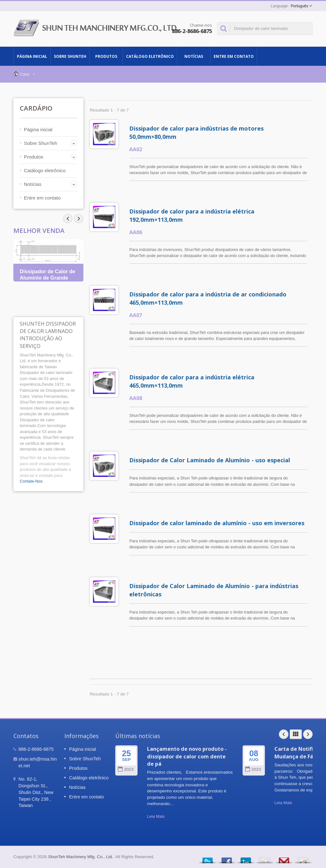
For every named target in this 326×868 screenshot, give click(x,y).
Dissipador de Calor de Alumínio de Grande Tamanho (47, 278)
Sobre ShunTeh (70, 56)
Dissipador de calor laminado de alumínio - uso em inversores (217, 523)
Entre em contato (234, 56)
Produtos (106, 56)
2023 (126, 769)
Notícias (194, 56)
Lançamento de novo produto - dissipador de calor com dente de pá (187, 756)
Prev (79, 219)
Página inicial (32, 56)
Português (299, 6)
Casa (25, 74)
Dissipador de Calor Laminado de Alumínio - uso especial (210, 460)
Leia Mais (156, 816)
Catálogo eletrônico (150, 56)
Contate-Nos (31, 481)
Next (68, 219)
